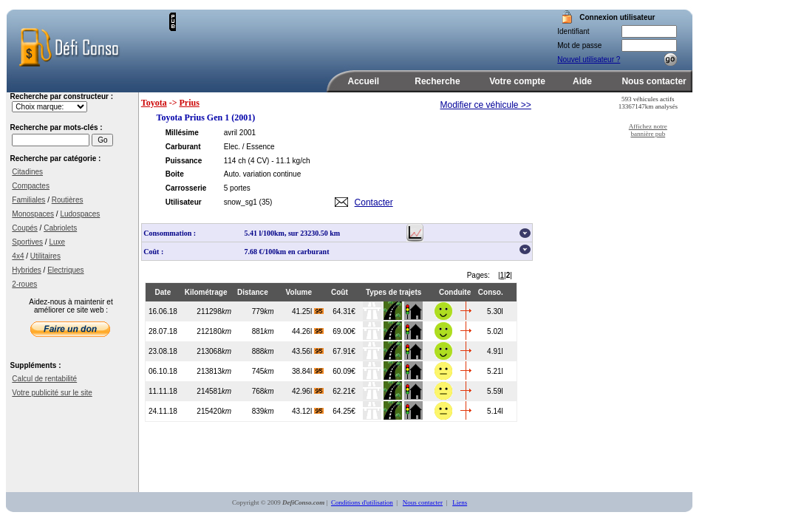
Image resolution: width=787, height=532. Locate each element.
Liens (460, 502)
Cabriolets (60, 228)
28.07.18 (163, 331)
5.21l (495, 371)
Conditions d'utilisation (362, 502)
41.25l (308, 311)
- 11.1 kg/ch (290, 161)
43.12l (308, 411)
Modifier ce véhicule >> (485, 105)
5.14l (495, 411)
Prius (190, 103)
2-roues (24, 284)
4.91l (495, 351)
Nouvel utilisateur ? (589, 59)
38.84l (308, 371)
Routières (68, 200)
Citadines (27, 172)
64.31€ (344, 311)
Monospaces (33, 214)
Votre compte (517, 81)
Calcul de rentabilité (44, 379)
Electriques (65, 270)
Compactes (31, 186)
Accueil (364, 81)
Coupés (24, 228)
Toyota (154, 103)
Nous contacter (654, 81)
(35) (266, 202)
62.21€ (344, 391)
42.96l (308, 391)
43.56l (308, 351)
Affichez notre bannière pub (648, 130)
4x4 (18, 256)
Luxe (57, 242)
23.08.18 (163, 351)
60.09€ (344, 371)
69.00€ (344, 331)
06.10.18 (163, 371)
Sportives (27, 242)
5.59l (495, 391)
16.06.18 (163, 311)
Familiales (28, 200)
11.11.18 (163, 391)
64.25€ (344, 411)
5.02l (495, 331)
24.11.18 (163, 411)
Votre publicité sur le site (52, 393)
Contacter (374, 202)
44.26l (308, 331)
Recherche (437, 81)
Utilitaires (45, 256)
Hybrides (26, 270)
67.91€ (344, 351)
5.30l (495, 311)
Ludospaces (80, 214)
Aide (582, 81)
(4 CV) (259, 161)
